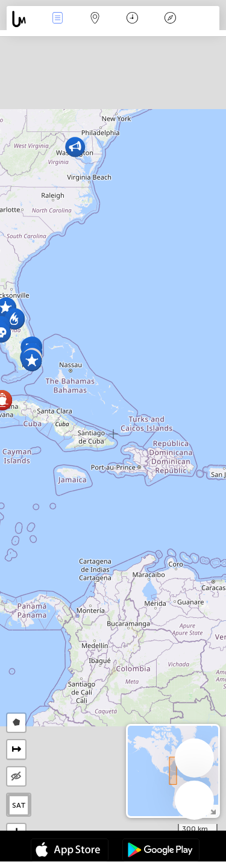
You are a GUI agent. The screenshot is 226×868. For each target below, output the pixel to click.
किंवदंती (170, 19)
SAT (19, 805)
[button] (32, 361)
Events (57, 19)
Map (95, 19)
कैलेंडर (132, 19)
